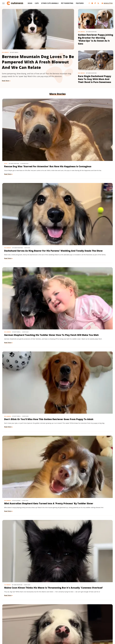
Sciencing (62, 627)
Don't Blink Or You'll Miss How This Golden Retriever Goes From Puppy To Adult (19, 182)
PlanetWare (54, 627)
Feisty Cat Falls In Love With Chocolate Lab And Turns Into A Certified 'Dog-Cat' (56, 406)
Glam (58, 624)
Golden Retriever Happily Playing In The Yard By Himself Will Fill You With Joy (56, 518)
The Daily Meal (102, 627)
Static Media (47, 617)
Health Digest (72, 624)
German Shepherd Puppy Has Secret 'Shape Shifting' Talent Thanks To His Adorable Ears (57, 295)
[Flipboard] (95, 3)
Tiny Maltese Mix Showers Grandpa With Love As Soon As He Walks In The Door (95, 518)
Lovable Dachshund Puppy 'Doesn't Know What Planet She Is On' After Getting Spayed (57, 462)
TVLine (57, 630)
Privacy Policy (66, 613)
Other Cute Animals (50, 3)
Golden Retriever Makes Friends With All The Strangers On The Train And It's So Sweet (56, 239)
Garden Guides (49, 624)
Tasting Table (92, 627)
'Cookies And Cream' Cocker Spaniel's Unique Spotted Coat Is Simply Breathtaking (93, 406)
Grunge (63, 624)
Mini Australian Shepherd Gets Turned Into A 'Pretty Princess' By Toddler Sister (57, 182)
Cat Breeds (83, 176)
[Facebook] (89, 3)
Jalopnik (104, 624)
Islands (97, 624)
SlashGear (78, 627)
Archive (54, 613)
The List (41, 630)
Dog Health (46, 454)
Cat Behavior (46, 399)
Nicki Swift (33, 627)
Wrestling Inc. (72, 630)
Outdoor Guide (44, 627)
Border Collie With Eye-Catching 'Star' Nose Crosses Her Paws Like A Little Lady (18, 239)
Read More (6, 81)
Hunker (91, 624)
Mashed (15, 627)
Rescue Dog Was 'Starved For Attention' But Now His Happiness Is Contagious (20, 127)
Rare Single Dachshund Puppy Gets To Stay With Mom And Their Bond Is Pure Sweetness (95, 79)
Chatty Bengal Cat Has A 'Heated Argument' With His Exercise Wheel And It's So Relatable (95, 239)
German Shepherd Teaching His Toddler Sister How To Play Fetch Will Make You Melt (95, 128)
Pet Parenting (67, 3)
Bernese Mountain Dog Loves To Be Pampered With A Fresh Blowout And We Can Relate (38, 62)
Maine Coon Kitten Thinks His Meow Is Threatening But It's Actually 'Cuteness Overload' (95, 184)
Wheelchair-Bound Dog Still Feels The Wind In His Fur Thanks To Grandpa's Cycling (95, 462)
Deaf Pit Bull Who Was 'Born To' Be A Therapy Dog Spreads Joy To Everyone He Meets (57, 351)
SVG (84, 627)
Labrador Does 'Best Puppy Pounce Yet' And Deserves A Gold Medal (20, 572)
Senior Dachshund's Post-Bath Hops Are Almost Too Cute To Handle (95, 293)
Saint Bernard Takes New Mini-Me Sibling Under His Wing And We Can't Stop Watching (19, 295)
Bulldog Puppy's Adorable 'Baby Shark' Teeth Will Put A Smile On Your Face (20, 516)
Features (80, 3)
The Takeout (49, 630)
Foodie (30, 624)
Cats (37, 3)
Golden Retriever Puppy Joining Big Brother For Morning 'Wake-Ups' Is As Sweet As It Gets (96, 39)
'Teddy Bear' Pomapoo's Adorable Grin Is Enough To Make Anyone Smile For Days (57, 573)
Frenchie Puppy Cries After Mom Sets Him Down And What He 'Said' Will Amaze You (19, 351)
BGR (8, 624)
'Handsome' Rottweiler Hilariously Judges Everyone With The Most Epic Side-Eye (18, 406)
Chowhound (15, 624)
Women (64, 630)
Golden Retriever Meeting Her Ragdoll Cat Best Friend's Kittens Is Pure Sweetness (19, 462)
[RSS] (98, 3)
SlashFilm (70, 627)
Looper (9, 627)
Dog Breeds (5, 52)
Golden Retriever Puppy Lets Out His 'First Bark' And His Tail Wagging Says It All (95, 573)
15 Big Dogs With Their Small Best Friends (93, 348)
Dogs (30, 3)
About (46, 613)
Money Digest (24, 627)
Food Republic (38, 624)
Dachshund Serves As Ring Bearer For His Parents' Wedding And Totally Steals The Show (57, 128)
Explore (23, 624)
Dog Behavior (46, 510)
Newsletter (107, 3)
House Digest (82, 624)
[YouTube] (92, 3)
